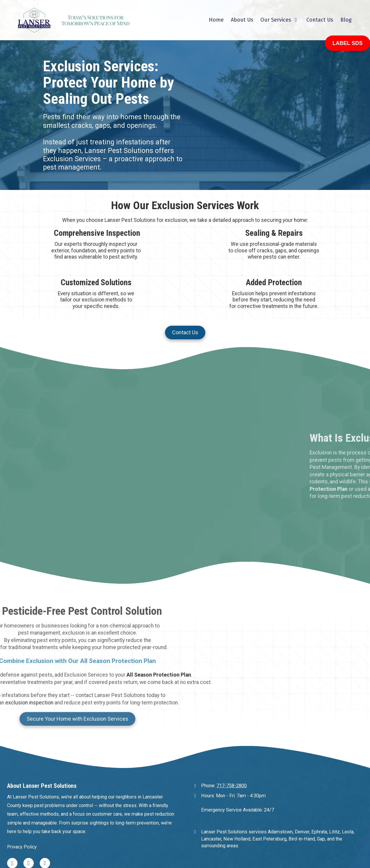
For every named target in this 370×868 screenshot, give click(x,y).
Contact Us (185, 332)
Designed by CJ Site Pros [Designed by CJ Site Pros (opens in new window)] (226, 842)
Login (185, 852)
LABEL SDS (347, 43)
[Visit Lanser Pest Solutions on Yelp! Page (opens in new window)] (29, 806)
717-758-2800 (232, 729)
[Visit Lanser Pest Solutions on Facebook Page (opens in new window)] (12, 806)
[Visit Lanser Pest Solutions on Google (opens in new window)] (45, 806)
